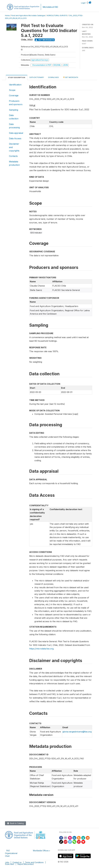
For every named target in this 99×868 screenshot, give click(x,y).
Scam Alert (10, 864)
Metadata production (14, 163)
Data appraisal (16, 133)
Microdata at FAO (50, 7)
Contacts (13, 156)
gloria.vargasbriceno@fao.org (77, 732)
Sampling (14, 110)
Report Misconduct (26, 864)
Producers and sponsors (16, 103)
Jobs (7, 862)
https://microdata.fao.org (41, 649)
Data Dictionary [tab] (37, 77)
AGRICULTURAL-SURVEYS (57, 16)
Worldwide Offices (41, 851)
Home (7, 16)
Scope (12, 90)
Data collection (14, 117)
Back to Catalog (15, 823)
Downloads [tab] (53, 77)
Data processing (14, 126)
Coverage (14, 95)
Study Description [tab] (17, 78)
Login (83, 3)
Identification (15, 85)
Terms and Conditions (34, 862)
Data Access (15, 138)
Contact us (17, 862)
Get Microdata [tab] (71, 77)
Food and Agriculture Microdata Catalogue (28, 16)
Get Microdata (45, 40)
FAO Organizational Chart (11, 853)
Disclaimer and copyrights (14, 147)
